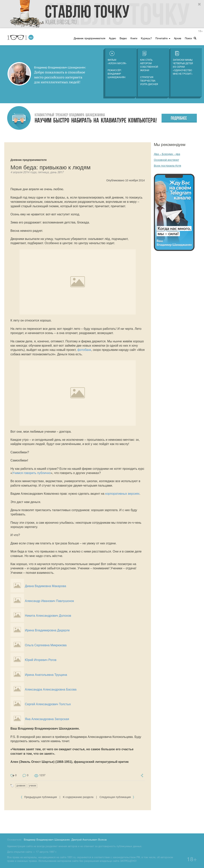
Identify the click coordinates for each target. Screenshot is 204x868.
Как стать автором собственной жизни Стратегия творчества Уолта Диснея (149, 68)
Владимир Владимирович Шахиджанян (47, 840)
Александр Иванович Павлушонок (49, 601)
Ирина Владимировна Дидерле (47, 630)
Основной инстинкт (166, 160)
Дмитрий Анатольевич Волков (89, 840)
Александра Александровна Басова (51, 689)
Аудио (112, 39)
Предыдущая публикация (39, 797)
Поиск (191, 38)
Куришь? (146, 39)
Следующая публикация (117, 797)
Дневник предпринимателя (90, 39)
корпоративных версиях (122, 494)
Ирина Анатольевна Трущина (46, 675)
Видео (123, 39)
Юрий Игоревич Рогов (41, 660)
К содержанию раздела (78, 797)
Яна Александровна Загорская (47, 719)
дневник (21, 786)
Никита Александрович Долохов (48, 616)
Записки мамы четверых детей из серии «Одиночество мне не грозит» (183, 63)
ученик (33, 786)
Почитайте (163, 39)
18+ (200, 31)
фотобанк (84, 350)
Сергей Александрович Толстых (48, 704)
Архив (178, 39)
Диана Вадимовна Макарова (45, 586)
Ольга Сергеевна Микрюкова (46, 645)
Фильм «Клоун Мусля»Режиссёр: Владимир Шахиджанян (117, 65)
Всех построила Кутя (168, 166)
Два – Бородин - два (167, 154)
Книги (134, 39)
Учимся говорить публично (31, 473)
